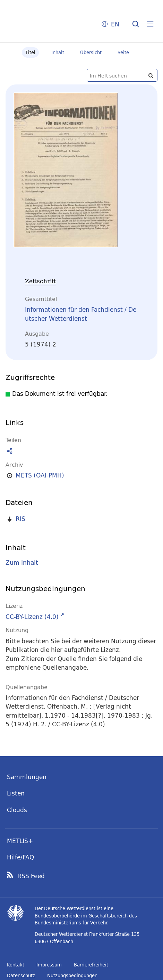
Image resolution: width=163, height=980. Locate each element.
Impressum (49, 965)
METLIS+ (20, 841)
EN (115, 24)
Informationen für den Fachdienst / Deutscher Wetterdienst (81, 314)
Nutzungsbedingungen (72, 975)
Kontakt (16, 965)
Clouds (17, 810)
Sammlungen (27, 777)
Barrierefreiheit (91, 965)
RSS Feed (31, 876)
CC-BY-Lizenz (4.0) (32, 617)
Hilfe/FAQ (20, 857)
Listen (16, 793)
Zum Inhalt (22, 562)
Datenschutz (21, 975)
